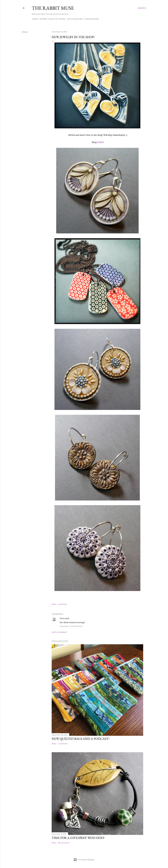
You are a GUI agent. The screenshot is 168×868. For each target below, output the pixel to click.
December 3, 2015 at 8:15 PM (71, 626)
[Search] (142, 8)
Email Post (63, 604)
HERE (100, 142)
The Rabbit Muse (53, 8)
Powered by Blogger (84, 860)
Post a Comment (59, 632)
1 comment (63, 744)
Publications (92, 19)
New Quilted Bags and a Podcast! (80, 739)
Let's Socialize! (75, 19)
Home (35, 19)
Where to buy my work (52, 19)
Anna (62, 618)
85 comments (64, 843)
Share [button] (25, 32)
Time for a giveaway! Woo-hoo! (78, 838)
